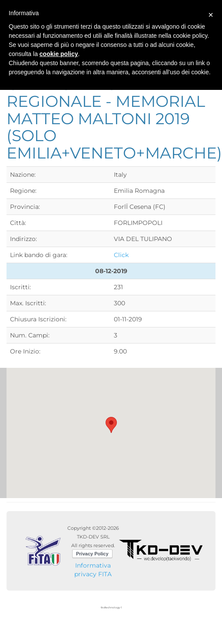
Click (121, 255)
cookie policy (59, 54)
